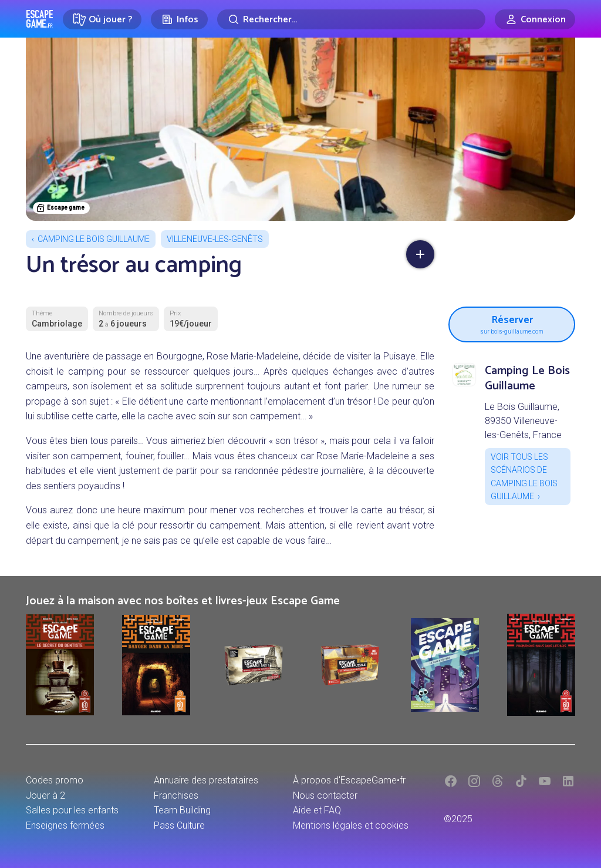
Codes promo (55, 780)
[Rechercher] (351, 19)
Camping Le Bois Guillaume (94, 239)
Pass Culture (179, 825)
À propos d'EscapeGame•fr (349, 780)
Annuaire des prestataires (206, 780)
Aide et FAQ (317, 810)
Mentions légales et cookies (351, 825)
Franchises (176, 795)
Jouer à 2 (45, 795)
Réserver (512, 323)
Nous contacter (325, 795)
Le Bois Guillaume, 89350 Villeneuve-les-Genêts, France (523, 421)
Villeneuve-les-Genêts (215, 239)
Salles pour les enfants (72, 810)
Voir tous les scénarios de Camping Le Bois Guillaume (524, 477)
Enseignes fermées (65, 825)
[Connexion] (535, 19)
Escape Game (40, 19)
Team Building (182, 810)
